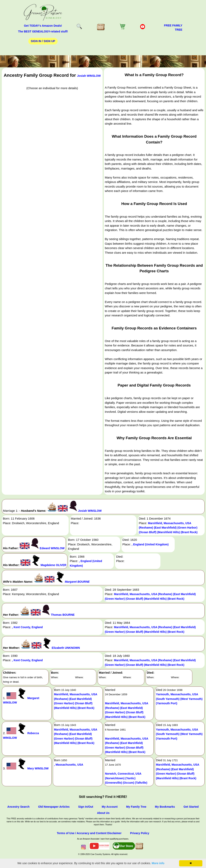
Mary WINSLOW (38, 768)
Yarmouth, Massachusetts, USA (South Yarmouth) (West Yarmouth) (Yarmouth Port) (179, 699)
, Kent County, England (27, 627)
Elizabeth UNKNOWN (66, 648)
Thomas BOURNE (63, 615)
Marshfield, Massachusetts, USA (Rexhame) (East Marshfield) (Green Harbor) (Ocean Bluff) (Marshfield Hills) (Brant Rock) (168, 528)
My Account (110, 807)
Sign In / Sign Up (43, 41)
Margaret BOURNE (77, 582)
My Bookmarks (165, 807)
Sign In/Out (86, 807)
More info (158, 863)
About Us (103, 813)
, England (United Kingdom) (150, 544)
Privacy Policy (140, 833)
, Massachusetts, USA (69, 765)
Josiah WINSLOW (89, 76)
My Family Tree (136, 807)
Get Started (191, 807)
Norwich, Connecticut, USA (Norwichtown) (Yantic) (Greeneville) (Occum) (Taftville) (126, 778)
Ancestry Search (19, 807)
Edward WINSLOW (52, 548)
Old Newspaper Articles (54, 807)
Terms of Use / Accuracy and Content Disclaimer (89, 833)
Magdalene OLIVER (53, 565)
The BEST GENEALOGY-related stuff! (43, 31)
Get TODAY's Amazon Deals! (43, 26)
